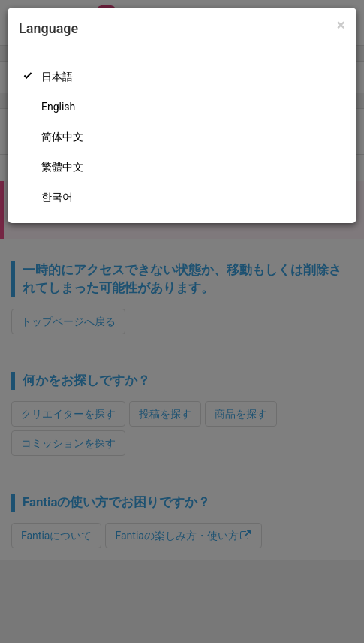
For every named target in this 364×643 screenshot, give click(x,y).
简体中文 (62, 137)
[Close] (341, 25)
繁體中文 (62, 167)
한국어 (57, 197)
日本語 (57, 77)
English (58, 107)
